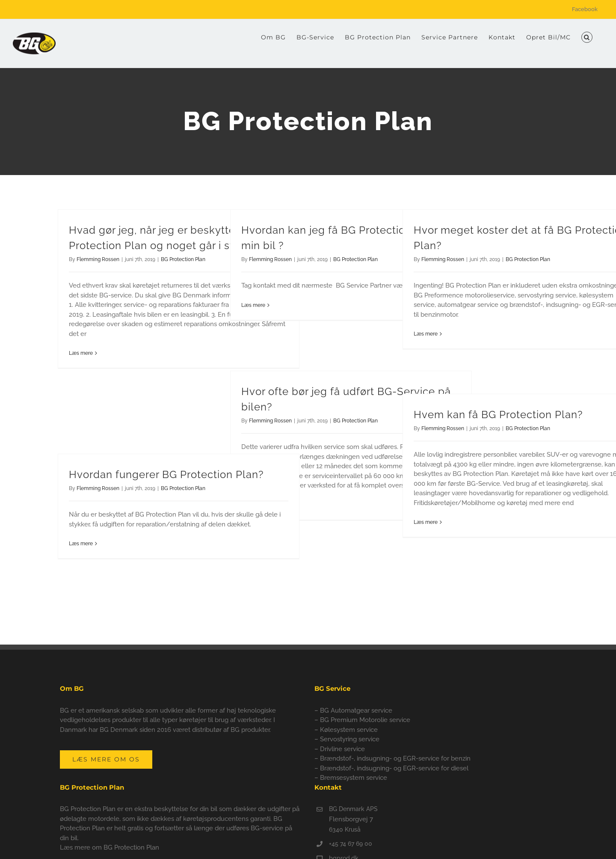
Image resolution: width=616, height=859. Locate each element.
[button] (587, 37)
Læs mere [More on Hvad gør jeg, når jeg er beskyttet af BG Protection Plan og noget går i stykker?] (81, 353)
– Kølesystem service (346, 730)
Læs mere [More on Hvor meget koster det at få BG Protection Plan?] (426, 334)
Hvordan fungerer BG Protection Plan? (166, 474)
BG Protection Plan (183, 259)
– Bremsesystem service (351, 778)
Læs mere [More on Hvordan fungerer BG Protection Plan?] (81, 544)
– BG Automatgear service (353, 710)
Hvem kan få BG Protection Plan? (498, 415)
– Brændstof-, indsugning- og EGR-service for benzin (392, 758)
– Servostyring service (347, 739)
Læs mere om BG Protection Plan (110, 847)
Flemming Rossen (98, 259)
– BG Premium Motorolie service (362, 720)
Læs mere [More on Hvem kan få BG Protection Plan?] (426, 522)
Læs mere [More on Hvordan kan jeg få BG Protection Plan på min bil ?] (253, 305)
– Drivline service (340, 749)
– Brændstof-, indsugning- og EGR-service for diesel (391, 768)
